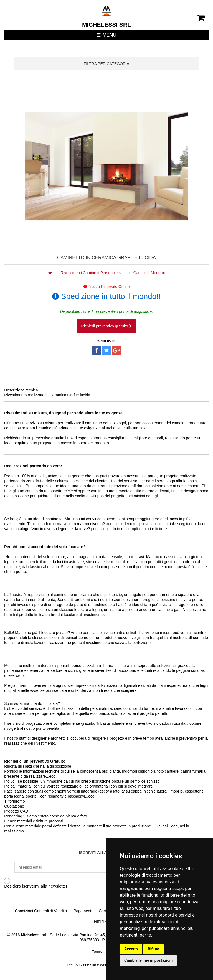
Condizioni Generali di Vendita (41, 911)
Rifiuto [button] (154, 949)
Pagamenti (83, 911)
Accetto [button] (131, 949)
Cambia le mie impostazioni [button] (148, 960)
